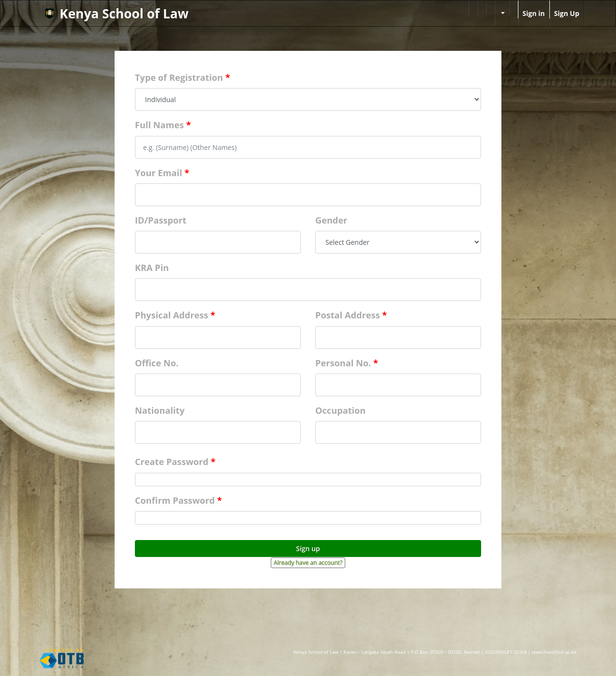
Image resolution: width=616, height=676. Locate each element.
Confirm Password (175, 500)
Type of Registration (179, 77)
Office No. (157, 363)
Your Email (159, 173)
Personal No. (343, 363)
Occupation (340, 410)
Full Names (159, 125)
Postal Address (348, 315)
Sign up (308, 548)
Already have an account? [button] (308, 563)
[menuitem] (473, 8)
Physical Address (172, 315)
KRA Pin (152, 268)
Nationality (160, 410)
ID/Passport (161, 220)
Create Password (172, 462)
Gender (331, 220)
